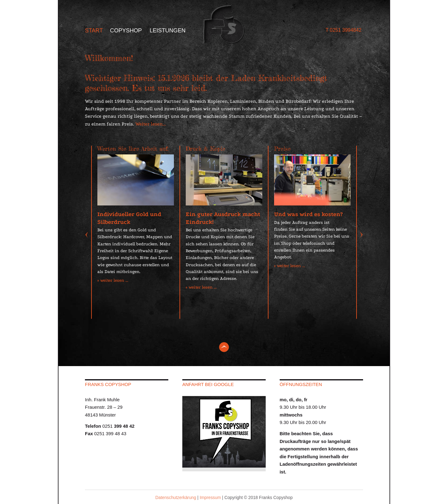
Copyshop (126, 31)
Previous (89, 235)
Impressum (210, 497)
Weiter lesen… (151, 124)
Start (94, 31)
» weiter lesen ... (113, 280)
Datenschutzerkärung (176, 497)
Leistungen (168, 31)
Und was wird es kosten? (308, 214)
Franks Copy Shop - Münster (224, 25)
